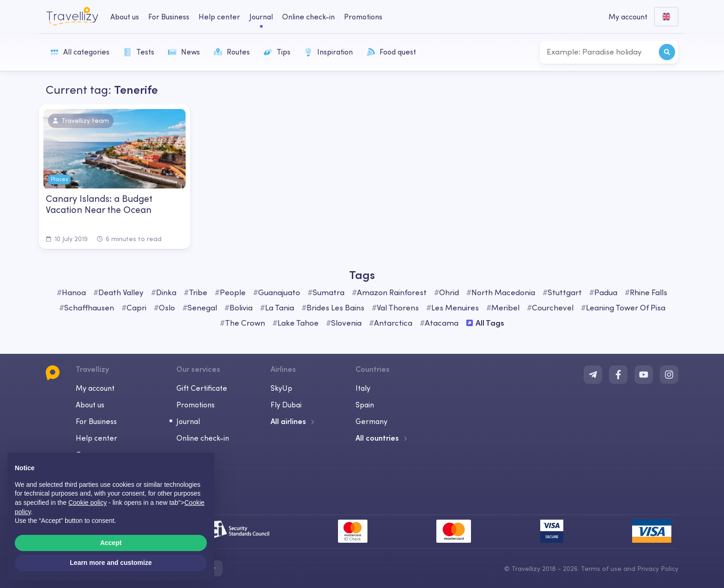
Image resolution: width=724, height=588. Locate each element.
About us (90, 405)
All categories (80, 52)
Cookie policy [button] (87, 503)
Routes (232, 52)
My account (95, 388)
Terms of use (601, 569)
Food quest (391, 52)
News (184, 52)
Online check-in (203, 438)
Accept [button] (111, 543)
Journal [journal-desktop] (261, 17)
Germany (371, 421)
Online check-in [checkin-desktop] (308, 17)
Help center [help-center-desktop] (219, 17)
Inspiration (329, 52)
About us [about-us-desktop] (125, 17)
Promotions (363, 17)
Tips (277, 52)
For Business (96, 421)
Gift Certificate (202, 388)
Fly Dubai (286, 405)
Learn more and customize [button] (111, 563)
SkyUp (281, 388)
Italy (363, 388)
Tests (139, 52)
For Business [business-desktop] (169, 17)
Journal (188, 421)
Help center (97, 438)
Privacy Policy (658, 569)
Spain (365, 405)
